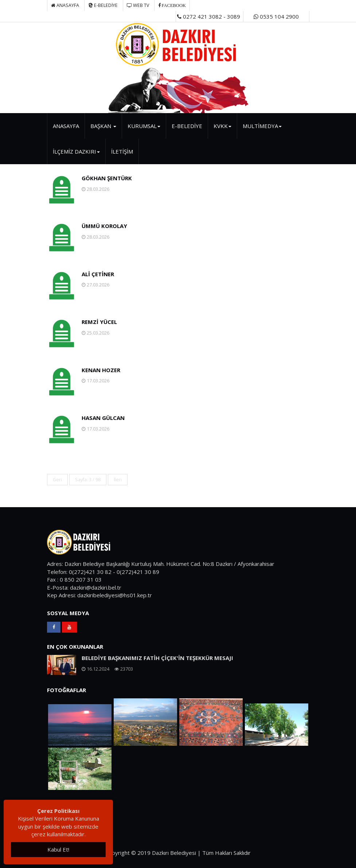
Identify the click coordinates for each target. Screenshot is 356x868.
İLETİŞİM (122, 151)
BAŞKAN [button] (103, 126)
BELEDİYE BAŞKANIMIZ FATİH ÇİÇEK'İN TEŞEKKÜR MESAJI (157, 658)
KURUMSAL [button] (144, 126)
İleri (118, 480)
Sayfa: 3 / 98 (88, 480)
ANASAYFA (66, 126)
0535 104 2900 (276, 16)
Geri (57, 480)
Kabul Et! (58, 849)
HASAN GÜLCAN (103, 418)
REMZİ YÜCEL (99, 322)
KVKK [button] (222, 126)
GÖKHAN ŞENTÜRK (107, 178)
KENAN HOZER (101, 370)
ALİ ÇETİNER (98, 274)
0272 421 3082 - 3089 (209, 16)
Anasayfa (65, 5)
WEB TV (138, 5)
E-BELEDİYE (103, 5)
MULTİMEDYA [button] (262, 126)
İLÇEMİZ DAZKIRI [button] (76, 151)
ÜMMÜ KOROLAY (104, 226)
